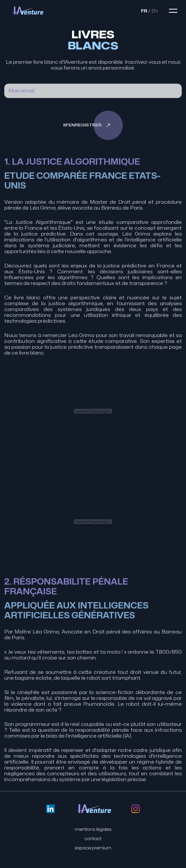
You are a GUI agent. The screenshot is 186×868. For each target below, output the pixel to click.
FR (146, 11)
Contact (93, 839)
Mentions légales (93, 829)
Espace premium (93, 848)
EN (157, 11)
